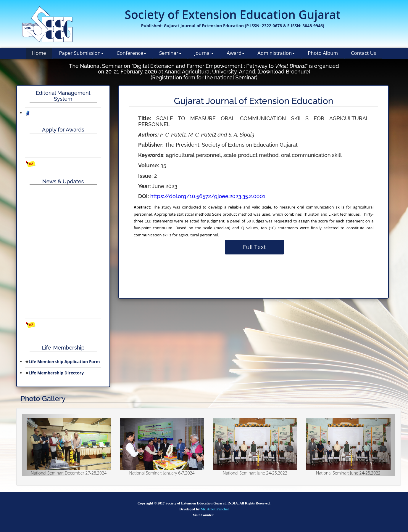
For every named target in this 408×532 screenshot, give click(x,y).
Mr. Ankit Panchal (215, 509)
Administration (276, 53)
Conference (131, 53)
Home (39, 53)
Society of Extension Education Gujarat (233, 14)
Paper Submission (81, 53)
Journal (204, 53)
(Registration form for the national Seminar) (204, 77)
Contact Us (363, 53)
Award (236, 53)
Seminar (170, 53)
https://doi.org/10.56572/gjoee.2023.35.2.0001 (208, 196)
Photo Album (323, 53)
